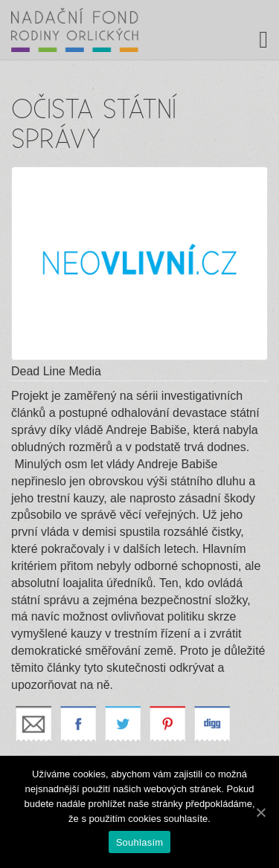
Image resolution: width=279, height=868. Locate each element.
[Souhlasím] (260, 812)
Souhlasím (140, 842)
